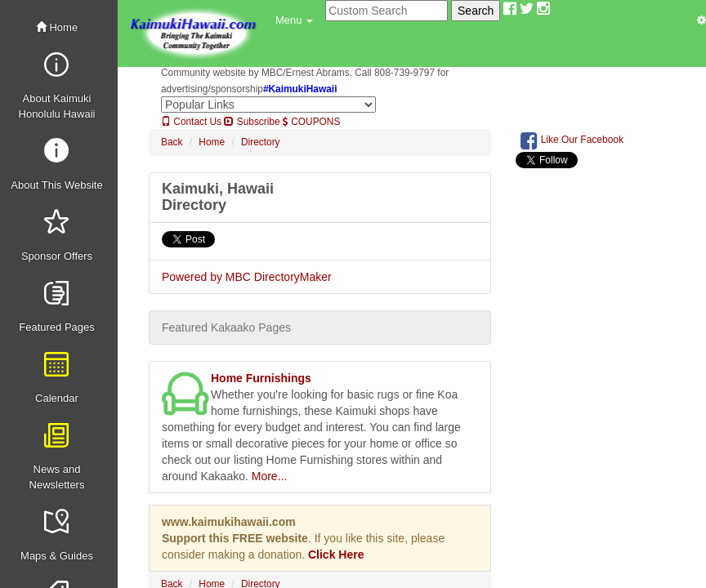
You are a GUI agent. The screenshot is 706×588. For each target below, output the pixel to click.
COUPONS (311, 122)
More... (270, 476)
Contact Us (191, 122)
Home (57, 27)
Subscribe (252, 122)
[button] (294, 20)
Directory (261, 142)
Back (172, 142)
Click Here (336, 555)
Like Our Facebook (572, 140)
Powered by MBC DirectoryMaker (247, 277)
